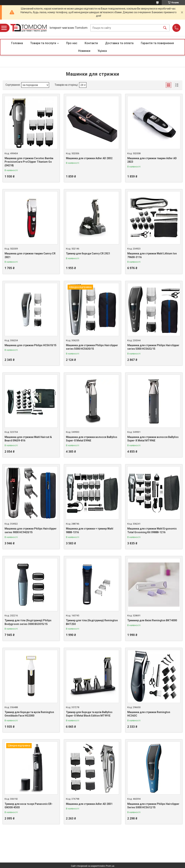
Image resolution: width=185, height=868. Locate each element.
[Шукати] (165, 28)
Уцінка (102, 51)
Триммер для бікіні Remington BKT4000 (152, 620)
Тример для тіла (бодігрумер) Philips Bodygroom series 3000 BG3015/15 (28, 622)
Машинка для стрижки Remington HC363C (149, 714)
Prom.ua (110, 866)
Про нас (72, 43)
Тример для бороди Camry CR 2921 (88, 253)
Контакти (91, 43)
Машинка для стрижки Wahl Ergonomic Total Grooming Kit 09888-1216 (152, 530)
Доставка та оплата (119, 43)
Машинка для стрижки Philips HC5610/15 (30, 345)
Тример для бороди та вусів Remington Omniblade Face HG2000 (29, 714)
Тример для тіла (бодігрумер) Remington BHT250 (92, 622)
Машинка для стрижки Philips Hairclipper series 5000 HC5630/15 (92, 347)
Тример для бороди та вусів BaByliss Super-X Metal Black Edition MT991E (89, 714)
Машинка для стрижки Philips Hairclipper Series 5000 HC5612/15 (153, 806)
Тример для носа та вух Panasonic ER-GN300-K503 (29, 806)
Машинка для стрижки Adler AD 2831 (89, 804)
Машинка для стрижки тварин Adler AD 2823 (152, 160)
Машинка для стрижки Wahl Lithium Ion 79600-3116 (152, 255)
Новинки (84, 51)
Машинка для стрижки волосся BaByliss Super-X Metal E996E (92, 439)
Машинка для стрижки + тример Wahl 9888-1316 (90, 530)
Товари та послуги (43, 43)
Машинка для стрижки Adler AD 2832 (89, 158)
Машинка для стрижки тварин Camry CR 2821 (30, 255)
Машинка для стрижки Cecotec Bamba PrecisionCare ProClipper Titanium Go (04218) (29, 162)
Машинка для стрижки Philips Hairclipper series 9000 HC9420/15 (31, 530)
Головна (17, 43)
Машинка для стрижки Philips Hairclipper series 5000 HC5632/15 (153, 347)
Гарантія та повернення (157, 43)
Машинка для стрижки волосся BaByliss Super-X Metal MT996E (153, 439)
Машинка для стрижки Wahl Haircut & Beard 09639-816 (28, 439)
